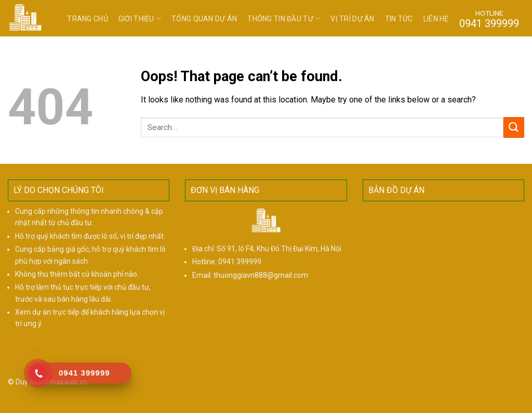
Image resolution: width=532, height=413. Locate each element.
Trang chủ (88, 19)
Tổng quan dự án (204, 19)
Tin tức (399, 19)
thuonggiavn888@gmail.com (261, 275)
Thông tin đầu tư (284, 18)
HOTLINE (489, 19)
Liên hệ (436, 19)
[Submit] (514, 127)
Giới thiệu (140, 18)
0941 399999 (240, 262)
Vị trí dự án (352, 19)
